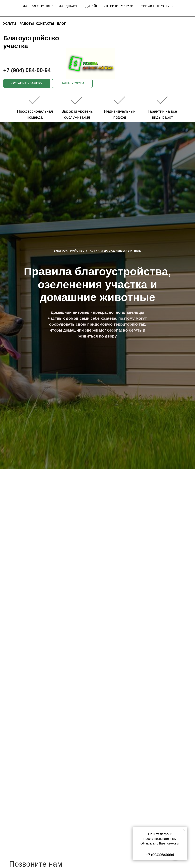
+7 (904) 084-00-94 (27, 70)
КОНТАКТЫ (45, 24)
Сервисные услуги (157, 6)
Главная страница (38, 6)
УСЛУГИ (10, 24)
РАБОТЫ (27, 24)
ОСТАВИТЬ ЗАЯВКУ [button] (27, 83)
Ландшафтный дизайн (79, 6)
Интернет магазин (120, 6)
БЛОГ (61, 24)
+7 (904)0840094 (160, 855)
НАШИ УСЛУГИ (72, 83)
